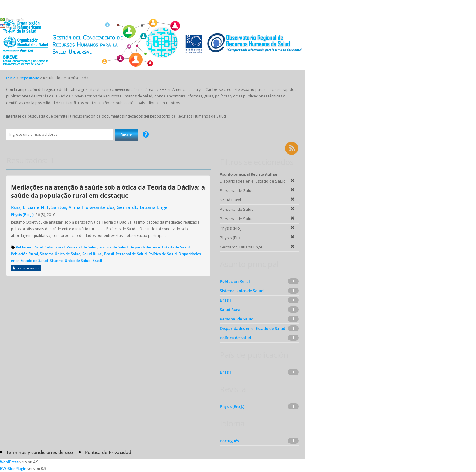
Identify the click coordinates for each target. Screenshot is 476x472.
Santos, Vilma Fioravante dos (83, 207)
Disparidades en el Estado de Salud (160, 247)
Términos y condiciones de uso (39, 452)
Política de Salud (113, 247)
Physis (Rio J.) (22, 215)
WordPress (9, 462)
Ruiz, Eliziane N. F (30, 207)
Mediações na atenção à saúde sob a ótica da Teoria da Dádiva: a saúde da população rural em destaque (108, 191)
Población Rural (29, 247)
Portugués (229, 441)
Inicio (11, 78)
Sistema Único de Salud (60, 254)
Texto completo (26, 268)
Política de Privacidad (108, 452)
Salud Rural (55, 247)
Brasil (109, 254)
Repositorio (30, 78)
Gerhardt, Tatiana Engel (143, 207)
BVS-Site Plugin (13, 469)
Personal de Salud (82, 247)
